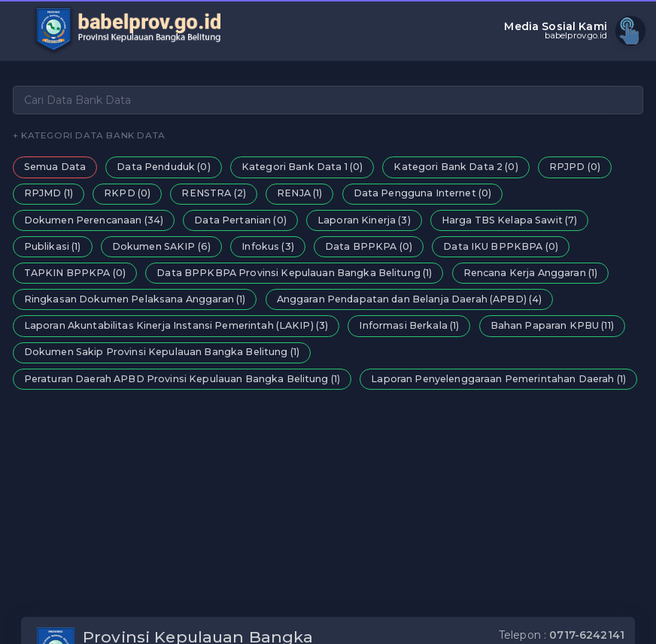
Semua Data (55, 167)
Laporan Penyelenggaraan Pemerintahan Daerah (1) (498, 379)
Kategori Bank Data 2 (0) (456, 167)
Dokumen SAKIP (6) (161, 246)
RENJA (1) (299, 193)
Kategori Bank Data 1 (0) (302, 167)
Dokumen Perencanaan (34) (94, 220)
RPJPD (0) (575, 167)
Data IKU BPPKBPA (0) (501, 246)
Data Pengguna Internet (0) (423, 193)
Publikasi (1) (53, 246)
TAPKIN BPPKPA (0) (75, 273)
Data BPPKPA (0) (369, 246)
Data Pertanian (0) (240, 220)
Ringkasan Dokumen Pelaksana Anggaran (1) (135, 299)
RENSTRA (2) (214, 193)
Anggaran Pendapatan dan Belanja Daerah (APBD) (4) (410, 299)
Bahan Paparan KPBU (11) (552, 325)
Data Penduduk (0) (163, 167)
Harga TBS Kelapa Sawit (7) (510, 220)
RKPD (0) (127, 193)
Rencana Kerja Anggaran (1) (531, 273)
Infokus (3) (268, 246)
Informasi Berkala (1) (409, 325)
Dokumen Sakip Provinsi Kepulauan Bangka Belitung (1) (162, 352)
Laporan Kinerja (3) (364, 220)
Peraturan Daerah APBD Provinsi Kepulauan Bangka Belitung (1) (182, 379)
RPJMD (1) (49, 193)
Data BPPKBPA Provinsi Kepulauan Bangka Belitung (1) (294, 273)
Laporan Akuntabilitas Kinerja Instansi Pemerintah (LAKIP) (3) (176, 325)
